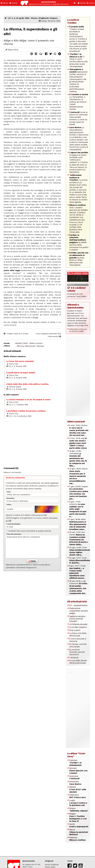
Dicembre (74, 777)
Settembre (78, 796)
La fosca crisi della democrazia (78, 634)
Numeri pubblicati (52, 864)
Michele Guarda (15, 387)
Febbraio (75, 763)
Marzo (79, 832)
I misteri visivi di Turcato (16, 334)
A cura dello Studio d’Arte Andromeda (78, 662)
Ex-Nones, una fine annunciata (78, 645)
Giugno (79, 809)
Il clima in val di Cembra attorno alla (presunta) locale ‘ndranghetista (78, 60)
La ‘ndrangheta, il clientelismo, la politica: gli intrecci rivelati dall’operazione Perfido (79, 102)
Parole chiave (50, 867)
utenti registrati (51, 483)
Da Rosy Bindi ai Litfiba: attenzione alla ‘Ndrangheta (79, 259)
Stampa (40, 346)
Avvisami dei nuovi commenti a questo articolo (29, 531)
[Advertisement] (32, 443)
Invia (32, 561)
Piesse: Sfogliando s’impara (44, 18)
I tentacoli (74, 657)
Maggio (78, 817)
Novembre (75, 783)
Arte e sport (75, 630)
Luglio (78, 803)
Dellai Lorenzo (36, 343)
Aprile (79, 825)
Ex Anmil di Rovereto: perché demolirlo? (77, 652)
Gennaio (78, 771)
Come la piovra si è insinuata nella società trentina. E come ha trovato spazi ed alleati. (78, 118)
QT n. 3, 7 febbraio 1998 (19, 405)
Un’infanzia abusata (78, 624)
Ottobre (78, 789)
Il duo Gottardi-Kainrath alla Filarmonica (48, 335)
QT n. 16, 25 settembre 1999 (20, 416)
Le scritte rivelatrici (78, 627)
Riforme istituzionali (26, 346)
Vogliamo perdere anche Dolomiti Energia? (77, 619)
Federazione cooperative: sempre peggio (79, 611)
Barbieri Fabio (22, 343)
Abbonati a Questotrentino (75, 306)
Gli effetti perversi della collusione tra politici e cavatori (79, 242)
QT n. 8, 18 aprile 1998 (19, 18)
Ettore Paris (13, 50)
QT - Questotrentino (78, 605)
